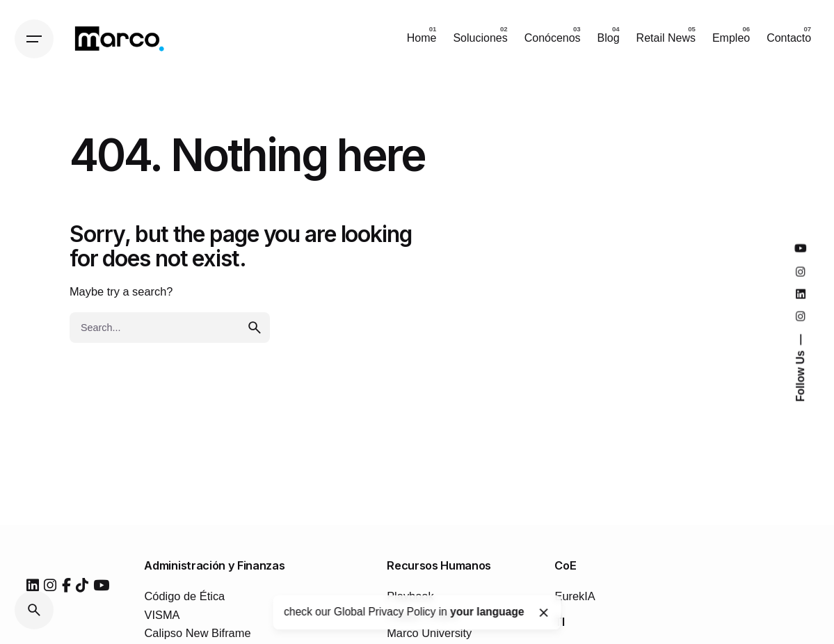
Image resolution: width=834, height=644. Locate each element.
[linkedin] (33, 586)
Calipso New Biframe (197, 633)
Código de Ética (184, 596)
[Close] (543, 613)
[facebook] (66, 586)
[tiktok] (82, 586)
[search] (255, 328)
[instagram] (50, 586)
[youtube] (101, 586)
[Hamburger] (34, 39)
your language (487, 612)
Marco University (429, 633)
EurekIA (575, 596)
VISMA (162, 615)
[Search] (34, 610)
